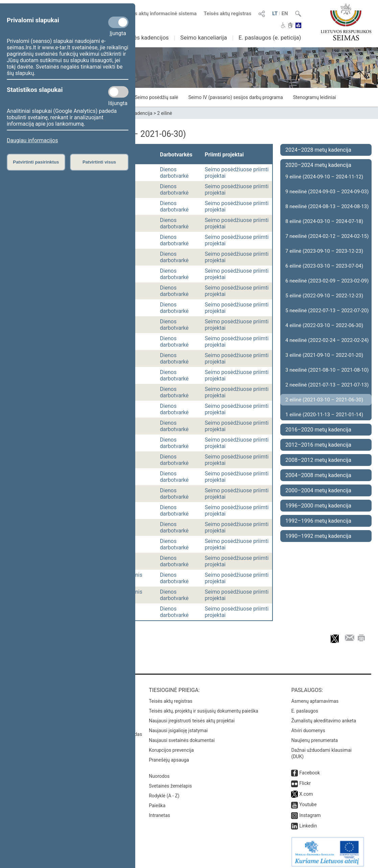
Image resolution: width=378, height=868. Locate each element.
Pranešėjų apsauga (169, 757)
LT (275, 14)
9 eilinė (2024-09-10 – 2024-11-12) (324, 177)
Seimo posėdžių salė (156, 97)
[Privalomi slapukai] (118, 22)
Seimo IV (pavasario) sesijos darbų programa (236, 97)
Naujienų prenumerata (314, 737)
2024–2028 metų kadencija (318, 150)
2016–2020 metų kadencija (318, 430)
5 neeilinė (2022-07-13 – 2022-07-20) (327, 311)
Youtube (308, 801)
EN (285, 14)
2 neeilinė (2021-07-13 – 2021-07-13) (327, 385)
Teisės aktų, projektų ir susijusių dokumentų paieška (203, 708)
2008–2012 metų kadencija (318, 460)
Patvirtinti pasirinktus (36, 162)
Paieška (157, 802)
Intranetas (159, 812)
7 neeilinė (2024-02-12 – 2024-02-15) (327, 236)
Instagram (310, 812)
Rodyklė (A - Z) (164, 792)
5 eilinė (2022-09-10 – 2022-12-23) (324, 296)
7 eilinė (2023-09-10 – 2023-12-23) (324, 251)
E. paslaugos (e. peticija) (270, 38)
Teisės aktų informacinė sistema (160, 14)
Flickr (305, 780)
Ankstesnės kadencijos (139, 38)
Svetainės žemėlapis (170, 783)
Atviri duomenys (308, 727)
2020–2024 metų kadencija (318, 165)
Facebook (310, 769)
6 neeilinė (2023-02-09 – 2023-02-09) (327, 281)
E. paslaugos (305, 708)
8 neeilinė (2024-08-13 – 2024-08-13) (327, 206)
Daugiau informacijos (32, 140)
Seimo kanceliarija (204, 38)
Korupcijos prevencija (171, 747)
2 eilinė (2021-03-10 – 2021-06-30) (324, 400)
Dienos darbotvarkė (174, 173)
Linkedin (308, 822)
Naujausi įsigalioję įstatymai (178, 727)
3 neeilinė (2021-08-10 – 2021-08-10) (327, 370)
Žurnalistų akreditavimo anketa (324, 717)
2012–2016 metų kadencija (318, 445)
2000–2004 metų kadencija (318, 490)
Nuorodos (159, 773)
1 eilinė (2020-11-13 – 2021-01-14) (324, 415)
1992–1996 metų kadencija (318, 521)
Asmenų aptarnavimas (315, 698)
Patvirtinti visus (99, 162)
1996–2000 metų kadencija (318, 506)
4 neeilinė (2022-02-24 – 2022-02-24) (327, 340)
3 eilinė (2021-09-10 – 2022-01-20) (324, 355)
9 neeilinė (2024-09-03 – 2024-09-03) (327, 192)
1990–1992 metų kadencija (318, 536)
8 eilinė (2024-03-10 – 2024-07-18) (324, 221)
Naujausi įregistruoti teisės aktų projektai (192, 717)
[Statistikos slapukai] (118, 92)
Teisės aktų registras (227, 14)
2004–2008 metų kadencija (318, 475)
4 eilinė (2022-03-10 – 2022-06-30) (324, 325)
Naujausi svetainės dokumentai (182, 737)
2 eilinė (165, 113)
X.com (306, 791)
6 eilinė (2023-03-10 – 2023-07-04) (324, 266)
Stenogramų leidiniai (315, 97)
